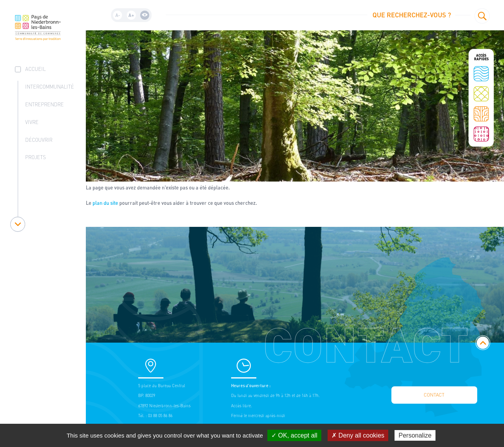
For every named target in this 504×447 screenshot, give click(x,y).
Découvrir (39, 140)
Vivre (32, 122)
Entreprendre (44, 105)
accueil (35, 69)
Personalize (415, 435)
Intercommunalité (50, 87)
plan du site (105, 203)
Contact (434, 395)
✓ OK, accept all (294, 435)
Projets (36, 157)
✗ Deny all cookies (358, 435)
